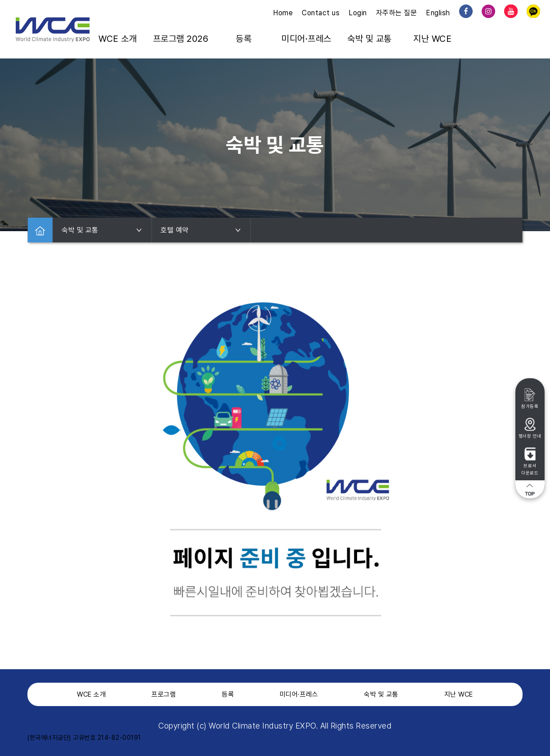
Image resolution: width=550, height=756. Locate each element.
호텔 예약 (201, 230)
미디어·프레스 (306, 39)
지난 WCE (432, 39)
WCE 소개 (118, 39)
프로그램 (164, 694)
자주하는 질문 (397, 13)
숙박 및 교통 (369, 39)
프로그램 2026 (181, 39)
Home (283, 13)
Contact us (321, 13)
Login (358, 13)
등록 (244, 39)
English (438, 13)
